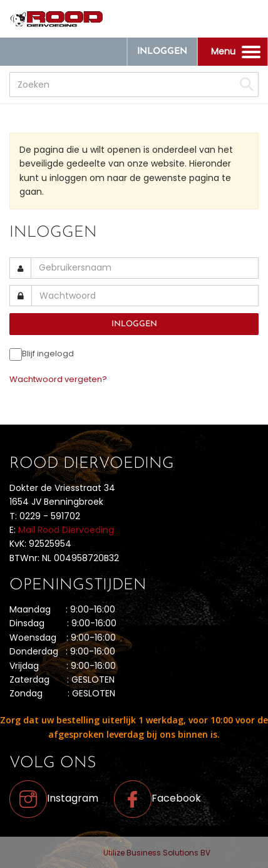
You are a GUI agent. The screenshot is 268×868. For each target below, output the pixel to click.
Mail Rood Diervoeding (66, 530)
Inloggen (162, 52)
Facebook (157, 798)
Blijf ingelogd (48, 354)
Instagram (54, 798)
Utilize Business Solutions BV (157, 853)
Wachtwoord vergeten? (58, 379)
